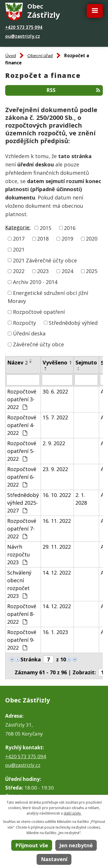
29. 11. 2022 (57, 547)
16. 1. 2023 (55, 632)
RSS (73, 90)
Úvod (11, 55)
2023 (43, 271)
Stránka (31, 659)
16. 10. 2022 (57, 495)
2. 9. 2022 (54, 443)
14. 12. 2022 (57, 573)
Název (17, 362)
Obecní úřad (40, 55)
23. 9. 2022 (55, 469)
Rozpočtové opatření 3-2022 (22, 399)
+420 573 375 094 (24, 27)
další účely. (73, 813)
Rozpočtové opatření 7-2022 (22, 529)
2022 (19, 271)
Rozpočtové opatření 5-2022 (22, 451)
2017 (19, 239)
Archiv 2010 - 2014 (35, 282)
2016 (70, 228)
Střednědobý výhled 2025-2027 (23, 503)
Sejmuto (86, 362)
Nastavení (54, 859)
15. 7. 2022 (55, 417)
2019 (67, 239)
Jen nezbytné (76, 845)
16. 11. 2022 (57, 521)
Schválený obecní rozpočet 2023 (19, 584)
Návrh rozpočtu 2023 (19, 554)
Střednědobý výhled (73, 322)
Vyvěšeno (57, 362)
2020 (92, 239)
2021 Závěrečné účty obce (45, 260)
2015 (46, 228)
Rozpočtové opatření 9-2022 (22, 640)
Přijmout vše (32, 845)
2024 (67, 271)
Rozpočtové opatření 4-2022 (22, 425)
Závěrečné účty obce (38, 344)
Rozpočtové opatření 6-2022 (22, 477)
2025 (92, 271)
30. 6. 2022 (55, 391)
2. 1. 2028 (81, 499)
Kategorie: (18, 227)
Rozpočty (24, 322)
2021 (19, 249)
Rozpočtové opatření (39, 312)
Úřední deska (29, 333)
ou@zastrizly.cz (23, 36)
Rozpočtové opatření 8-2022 (22, 614)
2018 (43, 239)
